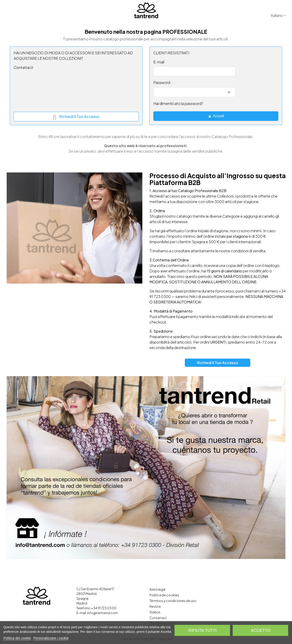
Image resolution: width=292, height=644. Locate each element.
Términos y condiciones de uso (173, 601)
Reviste (155, 606)
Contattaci (158, 618)
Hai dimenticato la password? (178, 103)
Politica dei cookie (17, 638)
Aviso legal (157, 589)
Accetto (261, 631)
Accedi (216, 116)
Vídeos (155, 612)
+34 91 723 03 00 (104, 608)
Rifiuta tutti (202, 631)
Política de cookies (164, 595)
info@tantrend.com (103, 613)
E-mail (159, 62)
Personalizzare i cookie (51, 638)
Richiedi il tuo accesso (76, 117)
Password (162, 82)
